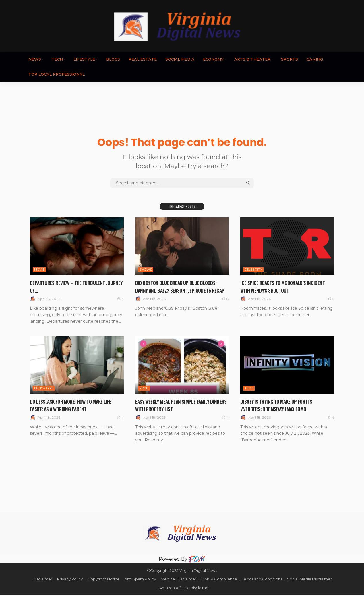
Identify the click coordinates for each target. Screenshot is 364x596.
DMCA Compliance (219, 580)
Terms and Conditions (262, 580)
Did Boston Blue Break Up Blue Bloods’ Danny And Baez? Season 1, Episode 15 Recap (180, 290)
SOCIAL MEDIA (180, 59)
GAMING (315, 59)
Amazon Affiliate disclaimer (185, 589)
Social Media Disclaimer (309, 580)
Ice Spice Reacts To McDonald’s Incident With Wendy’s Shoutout (286, 286)
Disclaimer (42, 580)
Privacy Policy (70, 580)
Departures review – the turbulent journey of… (71, 286)
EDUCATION (44, 389)
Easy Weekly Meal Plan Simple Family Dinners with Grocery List (177, 406)
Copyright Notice (104, 580)
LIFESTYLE (84, 59)
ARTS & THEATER (252, 59)
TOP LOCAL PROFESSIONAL (57, 74)
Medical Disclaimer (179, 580)
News (35, 59)
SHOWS (146, 270)
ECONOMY (213, 59)
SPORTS (290, 59)
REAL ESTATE (143, 59)
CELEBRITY (253, 270)
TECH (57, 59)
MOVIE (39, 270)
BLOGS (113, 59)
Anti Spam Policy (140, 580)
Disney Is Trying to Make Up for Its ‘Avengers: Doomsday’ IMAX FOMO (280, 406)
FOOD (144, 389)
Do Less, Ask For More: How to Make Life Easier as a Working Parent (75, 406)
